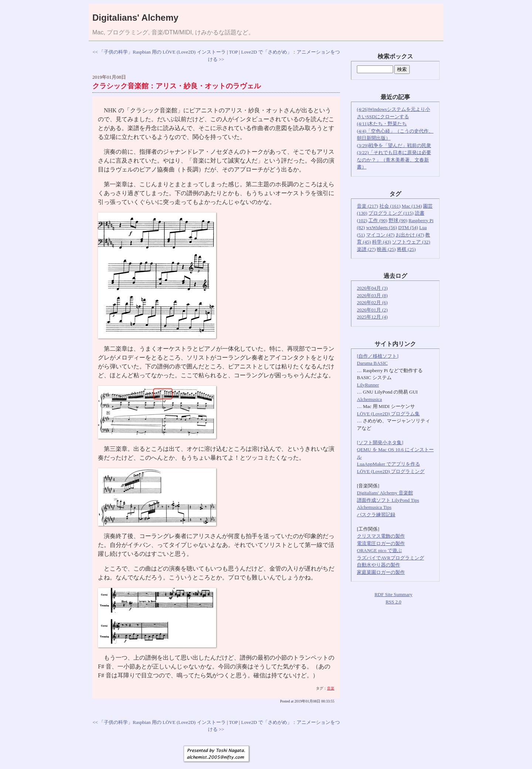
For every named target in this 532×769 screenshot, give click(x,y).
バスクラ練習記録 (376, 515)
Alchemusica (369, 399)
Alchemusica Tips (374, 507)
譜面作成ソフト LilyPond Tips (388, 500)
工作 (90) (378, 220)
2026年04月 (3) (372, 288)
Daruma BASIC (372, 363)
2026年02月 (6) (372, 302)
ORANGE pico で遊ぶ (379, 550)
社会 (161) (390, 206)
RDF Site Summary (394, 594)
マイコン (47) (380, 235)
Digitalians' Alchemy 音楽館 (385, 493)
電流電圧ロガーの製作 (381, 543)
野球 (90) (398, 220)
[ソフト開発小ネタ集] (380, 443)
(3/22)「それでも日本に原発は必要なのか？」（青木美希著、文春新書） (394, 160)
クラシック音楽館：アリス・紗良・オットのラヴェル (177, 86)
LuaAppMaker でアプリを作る (388, 464)
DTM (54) (408, 227)
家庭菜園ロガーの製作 (381, 572)
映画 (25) (386, 249)
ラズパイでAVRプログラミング (391, 558)
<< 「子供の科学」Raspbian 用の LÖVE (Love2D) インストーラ (159, 52)
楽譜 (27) (366, 249)
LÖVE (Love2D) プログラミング (391, 471)
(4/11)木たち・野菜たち (382, 124)
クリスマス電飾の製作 (381, 536)
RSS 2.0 (394, 602)
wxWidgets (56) (382, 227)
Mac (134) (412, 206)
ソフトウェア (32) (411, 242)
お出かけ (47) (410, 235)
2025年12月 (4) (372, 317)
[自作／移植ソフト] (378, 356)
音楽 (331, 688)
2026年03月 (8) (372, 295)
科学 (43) (381, 242)
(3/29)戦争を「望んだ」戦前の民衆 (394, 145)
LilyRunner (368, 385)
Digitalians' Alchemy (135, 18)
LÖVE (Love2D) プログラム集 (388, 414)
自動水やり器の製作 (378, 565)
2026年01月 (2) (372, 310)
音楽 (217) (367, 206)
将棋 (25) (406, 249)
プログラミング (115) (391, 213)
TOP (233, 52)
